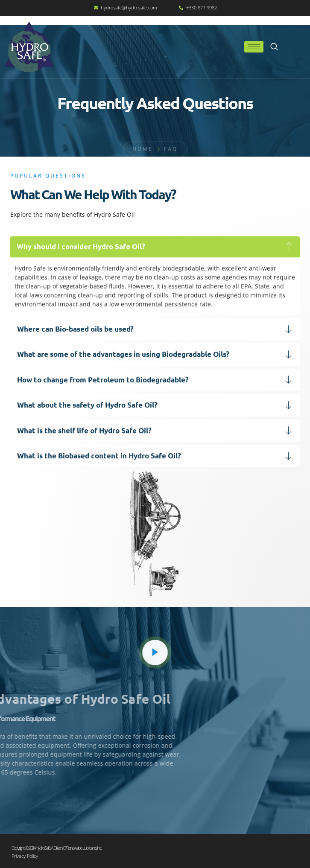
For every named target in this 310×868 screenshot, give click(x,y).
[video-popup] (155, 652)
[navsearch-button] (274, 47)
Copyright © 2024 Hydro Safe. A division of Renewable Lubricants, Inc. (56, 848)
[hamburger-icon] (254, 47)
